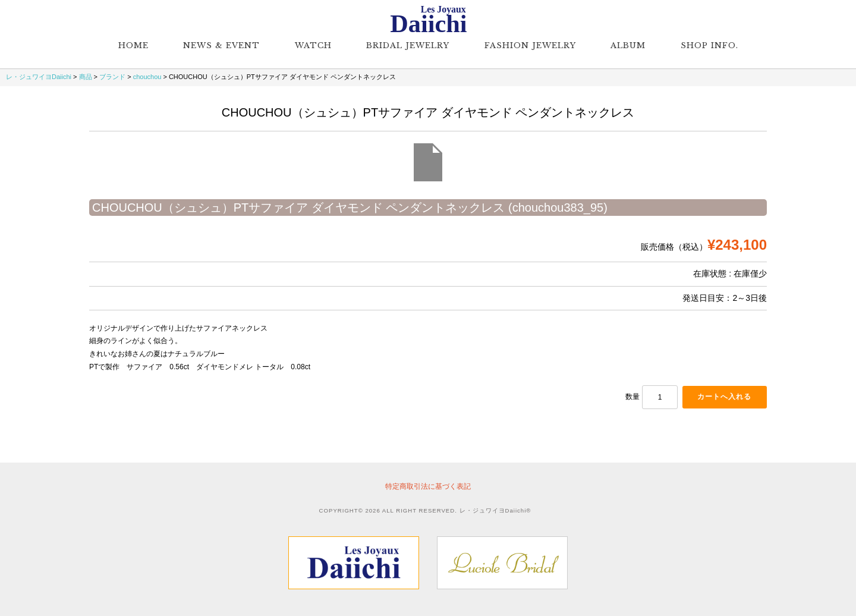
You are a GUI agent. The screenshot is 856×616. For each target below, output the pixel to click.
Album (628, 45)
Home (133, 45)
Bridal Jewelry (408, 45)
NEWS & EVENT (221, 45)
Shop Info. (709, 45)
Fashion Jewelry (530, 45)
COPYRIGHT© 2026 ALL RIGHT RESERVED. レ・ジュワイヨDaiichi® (425, 510)
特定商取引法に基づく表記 (428, 486)
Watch (313, 45)
